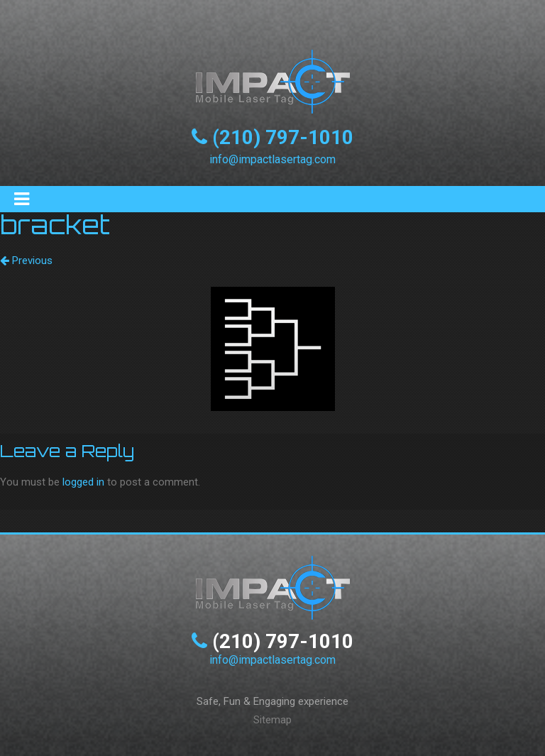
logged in (83, 482)
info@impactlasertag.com (272, 159)
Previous (26, 261)
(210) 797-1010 (283, 137)
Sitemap (272, 720)
